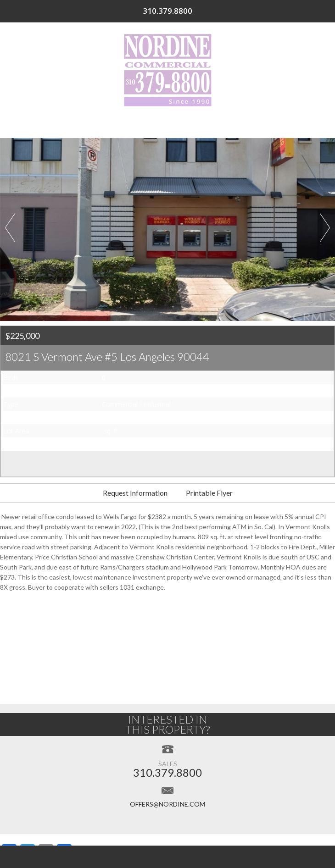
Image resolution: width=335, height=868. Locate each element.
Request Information (135, 493)
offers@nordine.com (167, 804)
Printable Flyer (209, 493)
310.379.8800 (292, 11)
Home (50, 124)
